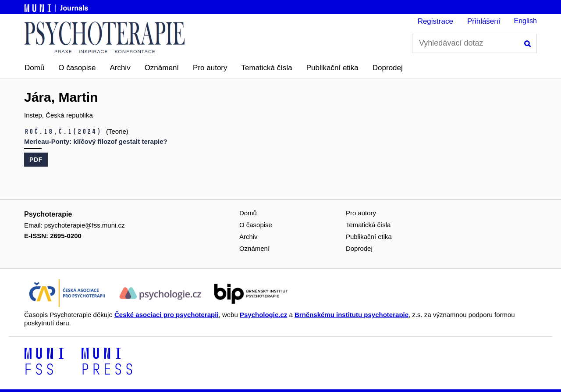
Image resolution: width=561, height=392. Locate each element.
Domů (34, 68)
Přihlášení (484, 21)
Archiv (120, 68)
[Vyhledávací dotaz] (474, 43)
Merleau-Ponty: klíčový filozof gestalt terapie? (96, 141)
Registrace (435, 21)
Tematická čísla (267, 68)
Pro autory (210, 68)
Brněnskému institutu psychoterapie (352, 315)
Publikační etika (332, 68)
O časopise (77, 68)
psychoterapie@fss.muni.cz (85, 225)
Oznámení (162, 68)
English (525, 21)
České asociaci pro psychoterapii (167, 315)
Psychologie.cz (263, 315)
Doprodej (388, 68)
